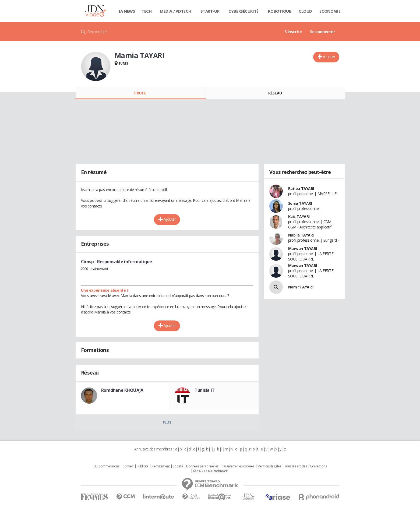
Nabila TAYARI (301, 235)
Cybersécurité (243, 11)
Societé (178, 466)
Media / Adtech (175, 11)
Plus (167, 422)
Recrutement (160, 466)
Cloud (305, 11)
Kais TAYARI (299, 216)
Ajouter (329, 57)
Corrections (318, 466)
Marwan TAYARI (303, 249)
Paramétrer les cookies (238, 466)
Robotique (279, 11)
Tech (147, 11)
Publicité (143, 466)
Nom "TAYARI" (301, 287)
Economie (330, 11)
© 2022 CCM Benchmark (210, 471)
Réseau (275, 93)
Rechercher (97, 31)
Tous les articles (296, 466)
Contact (128, 466)
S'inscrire (293, 31)
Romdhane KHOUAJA (122, 390)
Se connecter (323, 31)
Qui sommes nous (106, 466)
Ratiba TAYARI (301, 188)
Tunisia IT (205, 390)
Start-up (210, 11)
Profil (140, 93)
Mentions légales (269, 466)
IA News (127, 11)
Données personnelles (202, 466)
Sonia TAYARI (300, 203)
